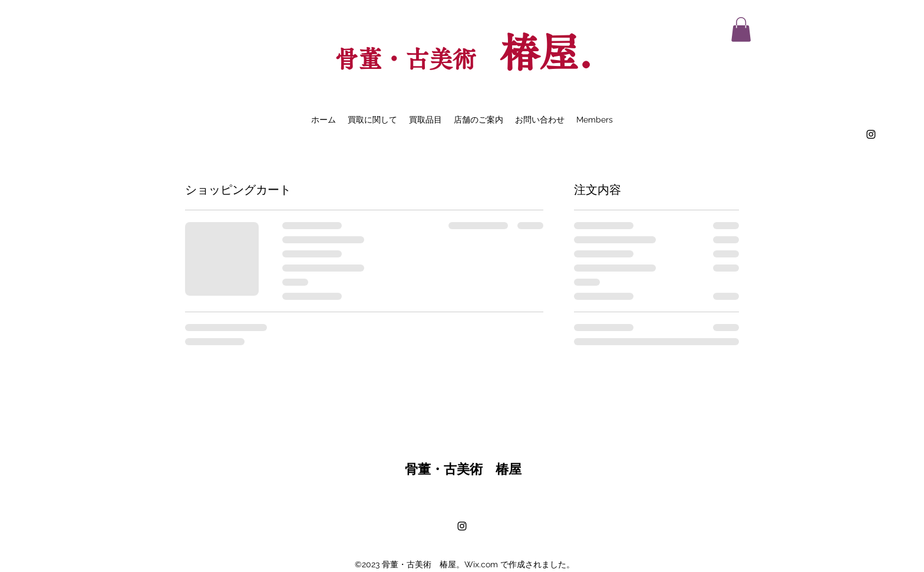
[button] (741, 29)
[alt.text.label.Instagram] (871, 134)
